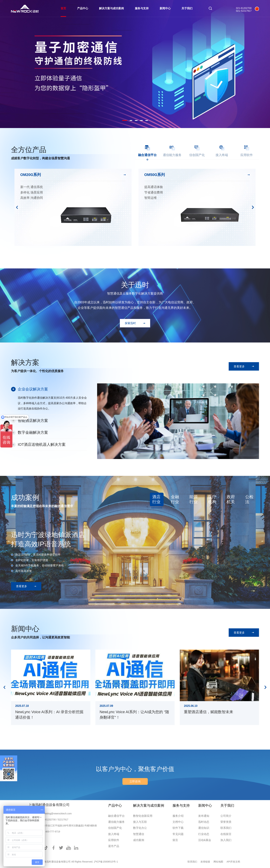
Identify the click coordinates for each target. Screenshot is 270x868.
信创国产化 (115, 828)
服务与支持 (142, 8)
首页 (63, 8)
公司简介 (226, 816)
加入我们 (226, 840)
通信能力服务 (116, 822)
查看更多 (239, 366)
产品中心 (83, 8)
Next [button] (253, 207)
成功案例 (139, 840)
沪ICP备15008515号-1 (106, 862)
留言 (175, 840)
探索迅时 (130, 323)
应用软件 (114, 840)
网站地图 (218, 862)
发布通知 (204, 816)
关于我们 (187, 8)
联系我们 (226, 828)
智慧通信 (139, 834)
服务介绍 (178, 816)
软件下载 (178, 828)
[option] (135, 64)
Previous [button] (17, 207)
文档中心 (178, 822)
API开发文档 (233, 862)
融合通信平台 (116, 816)
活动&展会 (205, 840)
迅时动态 (204, 822)
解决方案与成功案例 (111, 8)
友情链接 (205, 862)
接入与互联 (140, 822)
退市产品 (114, 846)
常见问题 (178, 834)
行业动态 (204, 834)
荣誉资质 (226, 822)
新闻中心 (165, 8)
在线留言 (226, 834)
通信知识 (204, 828)
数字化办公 (140, 828)
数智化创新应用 (143, 816)
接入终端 (114, 834)
